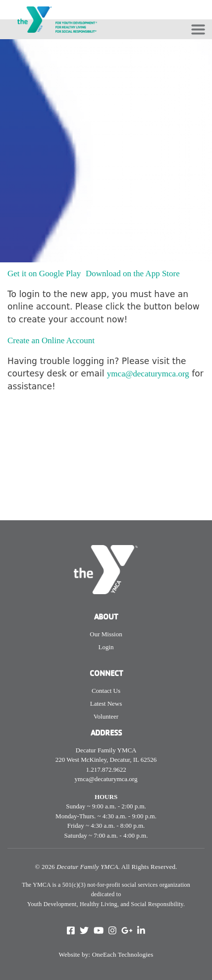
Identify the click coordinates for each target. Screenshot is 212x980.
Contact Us (106, 691)
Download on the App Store (134, 274)
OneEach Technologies (123, 954)
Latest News (106, 704)
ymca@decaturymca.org (148, 374)
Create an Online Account (52, 340)
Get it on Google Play (45, 274)
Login (106, 647)
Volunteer (106, 716)
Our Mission (106, 634)
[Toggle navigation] (198, 29)
